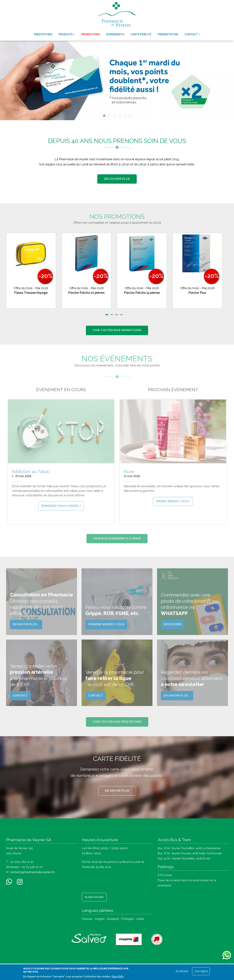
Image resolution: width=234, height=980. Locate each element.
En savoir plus (117, 791)
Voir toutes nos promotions (117, 330)
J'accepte (201, 971)
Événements (115, 34)
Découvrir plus (117, 179)
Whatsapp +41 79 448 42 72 (24, 867)
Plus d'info (118, 977)
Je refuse (182, 971)
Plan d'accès (94, 897)
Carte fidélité (141, 34)
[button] (107, 315)
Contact (192, 35)
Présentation (168, 34)
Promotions (91, 34)
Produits (67, 35)
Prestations (43, 34)
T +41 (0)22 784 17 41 (20, 862)
